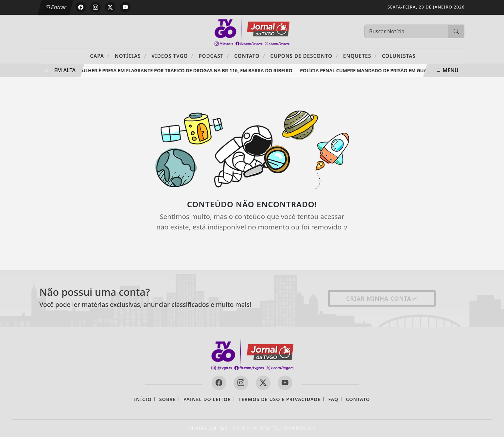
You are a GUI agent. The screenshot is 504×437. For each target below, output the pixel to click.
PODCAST (214, 56)
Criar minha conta (382, 298)
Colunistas (399, 56)
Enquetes (360, 56)
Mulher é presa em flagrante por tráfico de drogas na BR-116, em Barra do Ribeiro (186, 70)
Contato (250, 56)
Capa (100, 56)
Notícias (131, 56)
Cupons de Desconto (304, 56)
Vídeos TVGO (173, 56)
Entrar (55, 7)
